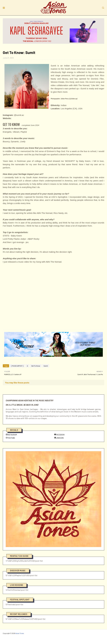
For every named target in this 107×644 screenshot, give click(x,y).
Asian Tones (20, 633)
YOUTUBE (10, 438)
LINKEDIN (59, 438)
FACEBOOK (59, 435)
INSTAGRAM (11, 435)
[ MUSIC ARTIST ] (17, 366)
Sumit (46, 366)
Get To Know (36, 366)
